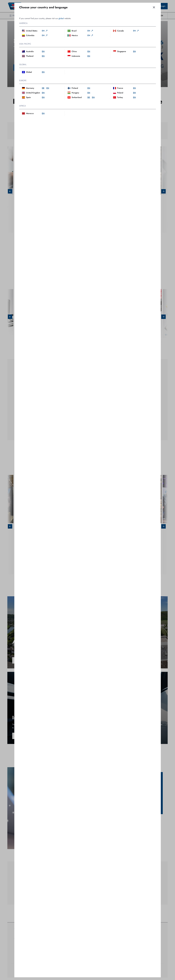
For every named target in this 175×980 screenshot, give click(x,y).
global (61, 18)
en (45, 31)
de (43, 88)
